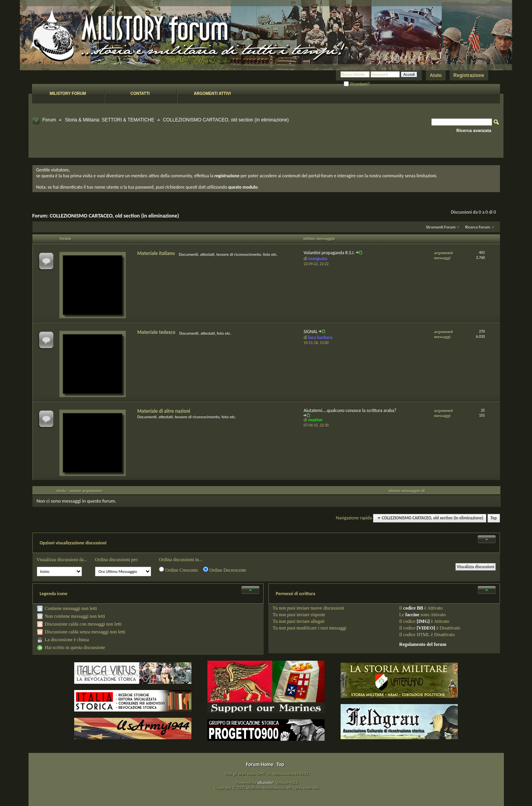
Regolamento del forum (423, 644)
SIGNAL (311, 332)
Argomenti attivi (212, 94)
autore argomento (86, 490)
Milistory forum (68, 94)
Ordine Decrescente (225, 570)
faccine (412, 615)
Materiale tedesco (156, 332)
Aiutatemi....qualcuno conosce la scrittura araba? (350, 410)
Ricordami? (357, 84)
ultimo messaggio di (407, 490)
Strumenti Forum (441, 227)
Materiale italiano (156, 253)
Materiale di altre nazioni (164, 411)
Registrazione (469, 75)
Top (494, 518)
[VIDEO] (426, 628)
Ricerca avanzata (474, 130)
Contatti (140, 94)
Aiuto (436, 75)
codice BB (413, 608)
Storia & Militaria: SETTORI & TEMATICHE (110, 120)
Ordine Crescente (179, 570)
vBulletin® (266, 783)
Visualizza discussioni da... (62, 560)
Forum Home (260, 764)
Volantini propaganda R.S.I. (329, 253)
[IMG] (423, 621)
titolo (61, 490)
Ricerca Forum (478, 227)
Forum (49, 120)
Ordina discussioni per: (117, 560)
